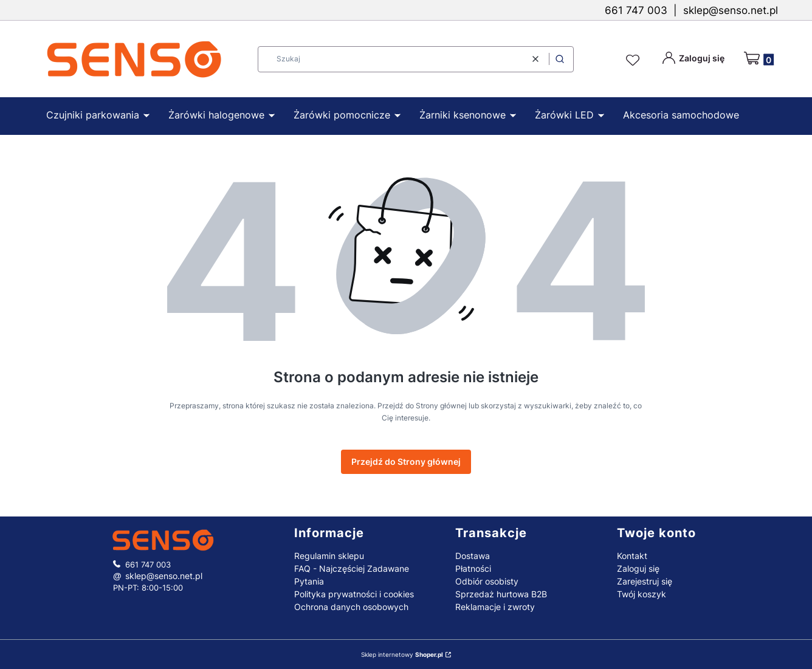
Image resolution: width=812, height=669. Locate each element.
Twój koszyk (642, 594)
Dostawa (473, 556)
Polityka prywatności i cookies (354, 594)
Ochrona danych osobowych (351, 607)
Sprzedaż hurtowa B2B (501, 594)
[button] (560, 59)
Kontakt (632, 556)
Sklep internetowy (402, 654)
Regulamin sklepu (329, 556)
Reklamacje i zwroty (495, 607)
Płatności (473, 568)
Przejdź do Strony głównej (406, 461)
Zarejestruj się (645, 581)
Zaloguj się (638, 568)
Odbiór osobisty (487, 581)
